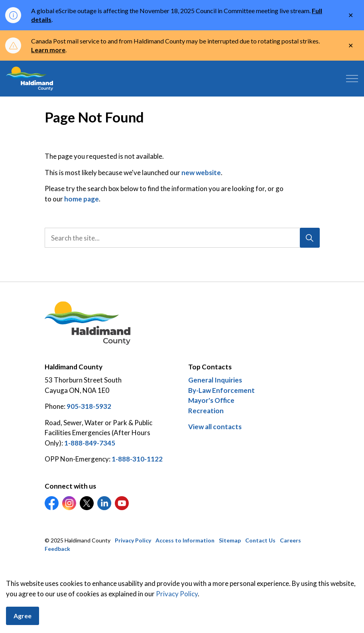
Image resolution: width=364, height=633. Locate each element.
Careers (290, 540)
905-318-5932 (89, 406)
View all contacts (215, 427)
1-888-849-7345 (90, 443)
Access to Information (185, 540)
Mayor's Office (211, 400)
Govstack (85, 573)
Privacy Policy (133, 540)
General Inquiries (215, 380)
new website (201, 173)
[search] (181, 238)
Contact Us (260, 540)
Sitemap (230, 540)
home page (82, 199)
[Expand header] (352, 79)
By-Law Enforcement (221, 390)
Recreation (206, 411)
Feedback (57, 549)
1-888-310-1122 (137, 459)
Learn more (48, 50)
